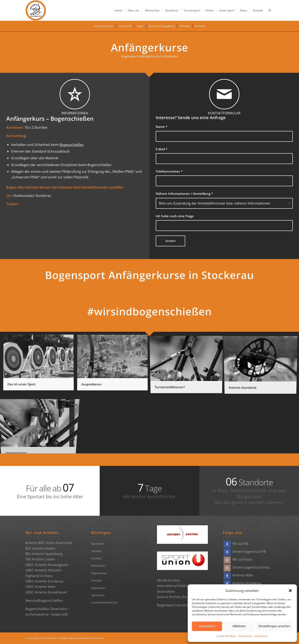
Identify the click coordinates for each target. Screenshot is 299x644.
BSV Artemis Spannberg (44, 554)
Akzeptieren (207, 626)
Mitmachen (98, 566)
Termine (96, 551)
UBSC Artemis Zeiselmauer (46, 592)
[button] (290, 591)
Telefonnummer (169, 171)
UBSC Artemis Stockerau (44, 581)
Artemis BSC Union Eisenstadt (49, 543)
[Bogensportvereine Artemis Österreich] (36, 10)
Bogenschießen (72, 145)
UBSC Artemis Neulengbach (47, 565)
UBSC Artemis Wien (40, 587)
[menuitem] (118, 10)
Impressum (261, 636)
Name (162, 127)
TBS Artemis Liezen (40, 559)
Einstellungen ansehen (274, 626)
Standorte (97, 544)
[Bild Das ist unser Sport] (40, 365)
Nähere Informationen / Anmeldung (184, 194)
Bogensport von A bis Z (175, 605)
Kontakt (96, 558)
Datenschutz (245, 636)
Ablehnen (239, 626)
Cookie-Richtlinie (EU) (104, 602)
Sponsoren (98, 595)
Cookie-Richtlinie (226, 636)
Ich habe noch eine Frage (175, 216)
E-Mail (162, 149)
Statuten (97, 580)
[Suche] (270, 10)
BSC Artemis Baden (40, 548)
